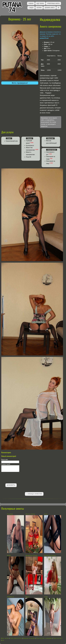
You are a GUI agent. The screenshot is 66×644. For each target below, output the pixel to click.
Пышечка (10, 514)
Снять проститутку (16, 638)
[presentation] (14, 478)
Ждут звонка (40, 3)
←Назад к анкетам (34, 494)
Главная (31, 3)
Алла (46, 514)
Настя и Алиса (30, 514)
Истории (39, 8)
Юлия (9, 555)
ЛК (58, 8)
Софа (46, 597)
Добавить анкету (50, 8)
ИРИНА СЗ (11, 597)
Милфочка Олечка (31, 555)
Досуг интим (5, 638)
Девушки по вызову (29, 638)
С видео (31, 8)
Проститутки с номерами (44, 638)
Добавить (11, 485)
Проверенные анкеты (53, 3)
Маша (27, 597)
